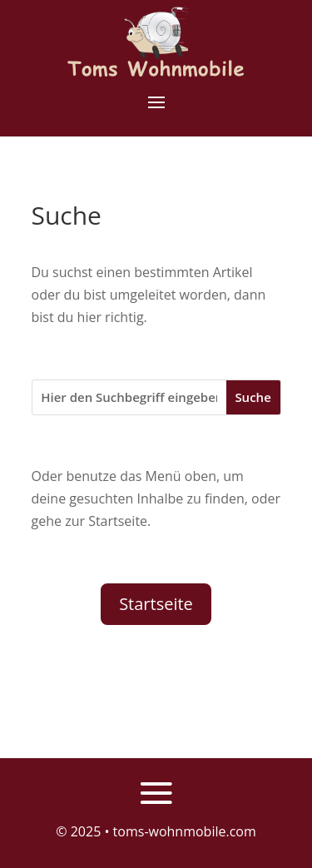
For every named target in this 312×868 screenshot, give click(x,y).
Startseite (156, 604)
